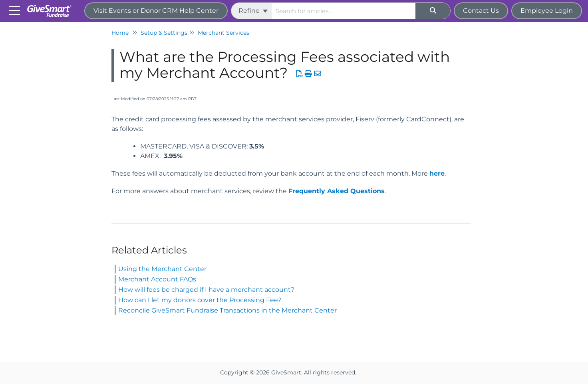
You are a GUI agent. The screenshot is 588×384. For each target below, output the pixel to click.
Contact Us (481, 11)
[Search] (433, 11)
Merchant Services (223, 33)
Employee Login (547, 11)
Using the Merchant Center (162, 269)
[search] (344, 11)
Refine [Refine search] (253, 11)
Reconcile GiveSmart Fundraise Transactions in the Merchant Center (227, 310)
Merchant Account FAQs (157, 279)
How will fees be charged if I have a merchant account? (206, 290)
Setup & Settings (164, 33)
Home (120, 33)
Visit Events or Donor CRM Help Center (156, 11)
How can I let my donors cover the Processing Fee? (200, 300)
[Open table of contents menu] (16, 10)
